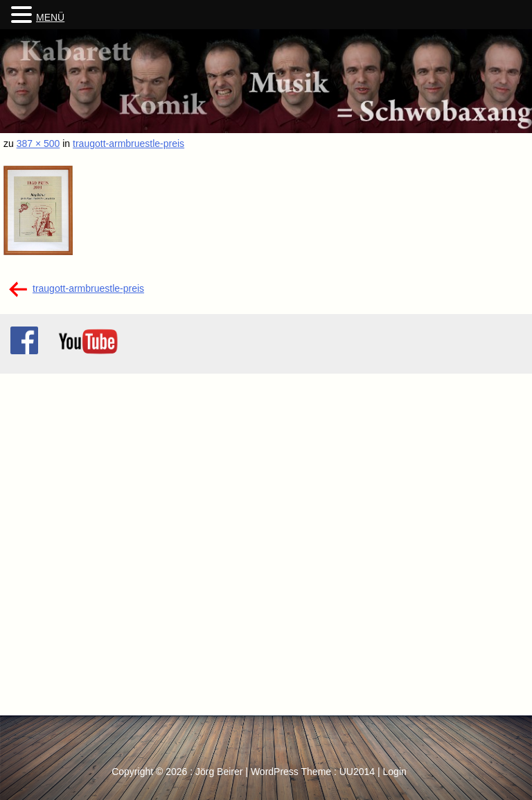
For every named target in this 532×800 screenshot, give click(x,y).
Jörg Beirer (219, 772)
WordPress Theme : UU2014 (313, 772)
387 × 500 (38, 144)
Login (395, 772)
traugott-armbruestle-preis (128, 144)
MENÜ (50, 17)
